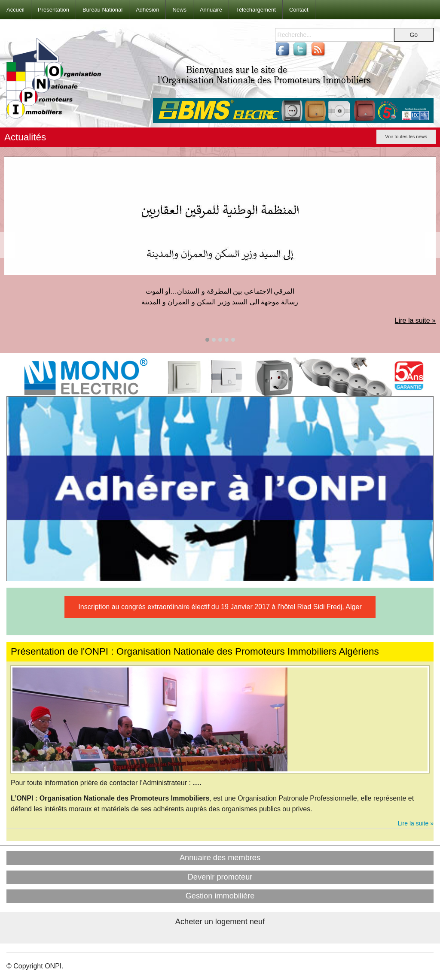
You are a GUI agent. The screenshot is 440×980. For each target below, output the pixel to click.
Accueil (15, 10)
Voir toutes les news (406, 137)
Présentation (53, 10)
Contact (299, 10)
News (179, 10)
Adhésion (147, 10)
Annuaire (211, 10)
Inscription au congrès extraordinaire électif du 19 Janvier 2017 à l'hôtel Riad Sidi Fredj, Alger (220, 607)
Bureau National (102, 10)
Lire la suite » (415, 320)
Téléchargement (256, 10)
